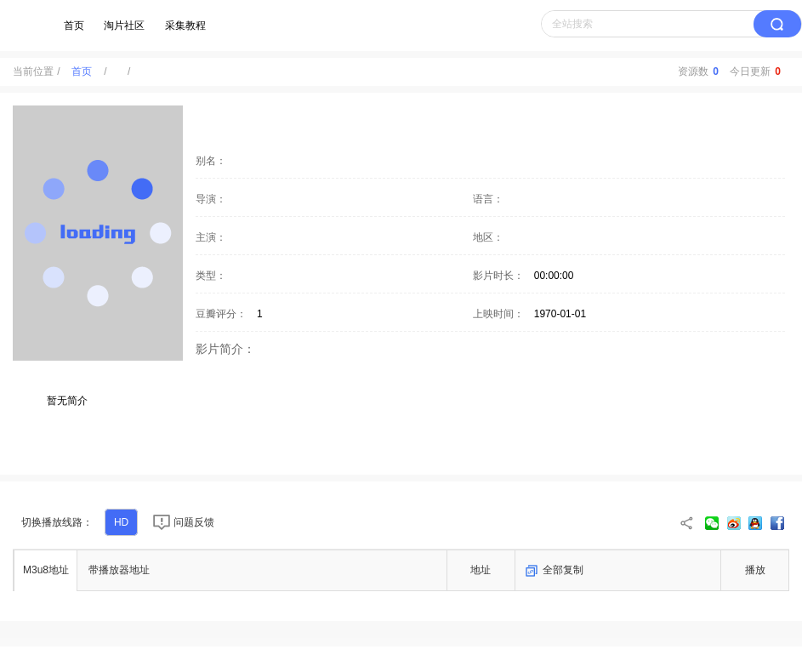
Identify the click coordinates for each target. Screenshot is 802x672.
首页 (74, 26)
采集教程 (185, 26)
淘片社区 (124, 26)
